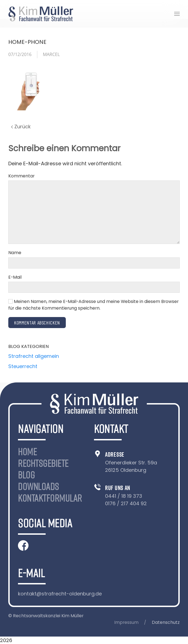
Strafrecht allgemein (34, 356)
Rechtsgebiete (43, 463)
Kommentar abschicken (37, 323)
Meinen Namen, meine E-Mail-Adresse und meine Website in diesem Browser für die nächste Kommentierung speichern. (93, 305)
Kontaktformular (50, 498)
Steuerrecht (23, 366)
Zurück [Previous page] (21, 127)
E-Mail (15, 277)
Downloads (39, 486)
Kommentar (21, 176)
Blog (26, 475)
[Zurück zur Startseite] (41, 14)
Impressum (126, 622)
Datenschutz (166, 622)
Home (27, 452)
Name (15, 253)
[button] (177, 14)
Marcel (51, 54)
